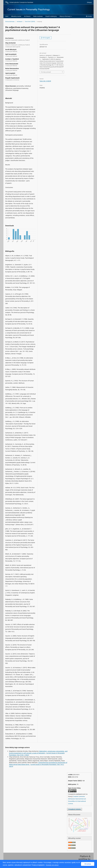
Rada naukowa (38, 16)
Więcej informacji (65, 16)
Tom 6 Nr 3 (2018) (30, 22)
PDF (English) (46, 38)
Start (7, 16)
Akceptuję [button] (88, 864)
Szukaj (89, 16)
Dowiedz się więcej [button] (52, 865)
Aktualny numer (16, 16)
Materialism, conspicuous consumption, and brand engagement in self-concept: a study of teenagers (38, 752)
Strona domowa (10, 22)
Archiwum (27, 16)
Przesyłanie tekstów (75, 809)
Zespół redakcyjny (51, 16)
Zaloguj (89, 2)
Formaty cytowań (46, 72)
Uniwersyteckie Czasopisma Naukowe (19, 2)
